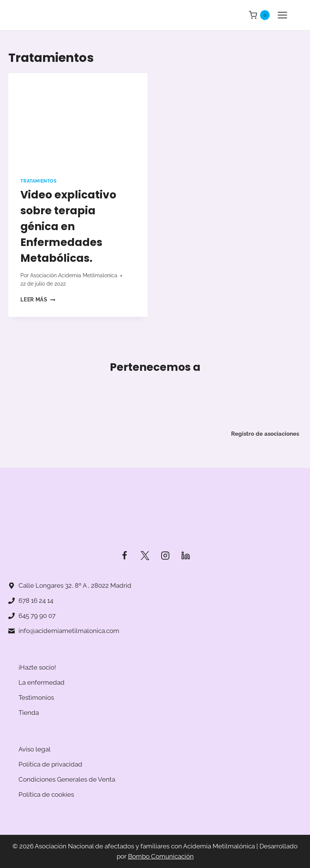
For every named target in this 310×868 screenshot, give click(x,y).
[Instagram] (165, 556)
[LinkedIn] (186, 556)
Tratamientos (38, 181)
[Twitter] (145, 556)
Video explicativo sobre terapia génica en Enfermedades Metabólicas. (68, 227)
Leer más (38, 300)
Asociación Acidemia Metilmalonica (74, 275)
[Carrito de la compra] (259, 15)
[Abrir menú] (282, 15)
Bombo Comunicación (161, 856)
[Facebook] (124, 556)
